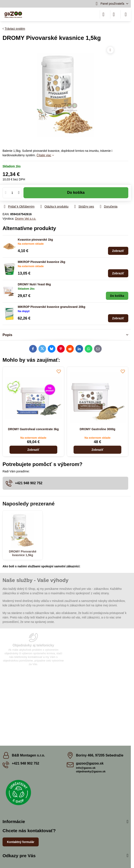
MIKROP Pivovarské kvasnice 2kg (42, 262)
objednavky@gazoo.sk (91, 771)
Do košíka (76, 195)
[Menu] (126, 14)
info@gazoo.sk (86, 768)
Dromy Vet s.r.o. (26, 219)
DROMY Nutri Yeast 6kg (34, 284)
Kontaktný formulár (21, 842)
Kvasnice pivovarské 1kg (35, 240)
